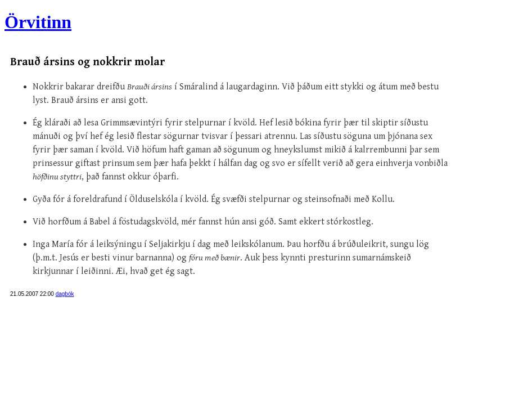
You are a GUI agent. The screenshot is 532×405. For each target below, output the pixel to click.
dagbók (65, 294)
